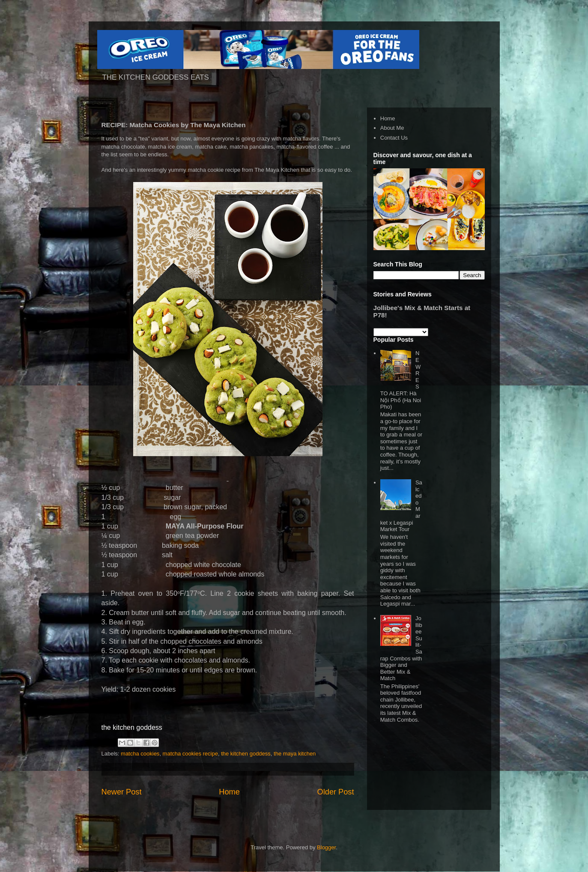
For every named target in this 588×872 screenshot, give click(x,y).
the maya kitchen (295, 754)
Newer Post (122, 792)
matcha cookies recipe (190, 754)
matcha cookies (140, 754)
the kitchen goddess (246, 754)
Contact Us (394, 138)
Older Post (336, 792)
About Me (392, 128)
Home (229, 792)
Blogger (326, 847)
